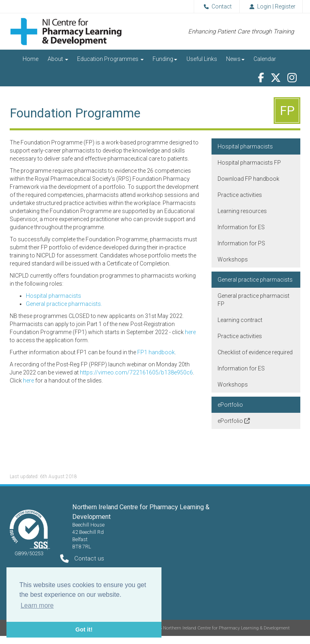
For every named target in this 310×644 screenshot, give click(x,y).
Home (30, 59)
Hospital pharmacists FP (249, 163)
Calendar (265, 59)
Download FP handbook (248, 179)
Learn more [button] (37, 605)
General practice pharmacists (255, 280)
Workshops (233, 259)
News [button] (235, 59)
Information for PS (241, 243)
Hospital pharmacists (53, 296)
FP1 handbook (156, 352)
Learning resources (242, 211)
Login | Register (271, 6)
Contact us (89, 558)
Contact (216, 6)
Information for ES (241, 227)
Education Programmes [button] (110, 59)
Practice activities (240, 195)
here (190, 332)
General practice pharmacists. (64, 304)
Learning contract (240, 320)
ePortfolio (230, 405)
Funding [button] (165, 59)
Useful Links (202, 59)
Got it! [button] (84, 629)
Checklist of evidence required (255, 352)
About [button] (58, 59)
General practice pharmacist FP (253, 300)
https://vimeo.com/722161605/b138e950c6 (136, 372)
